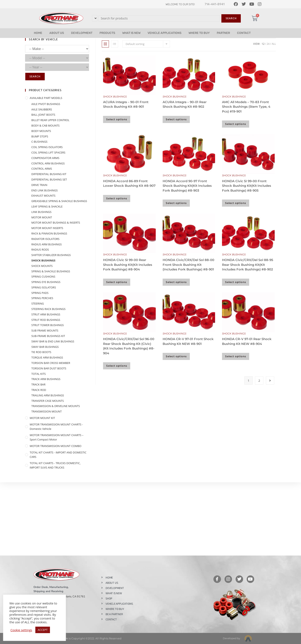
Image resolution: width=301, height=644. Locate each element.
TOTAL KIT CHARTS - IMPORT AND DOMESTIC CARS (58, 455)
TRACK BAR (38, 384)
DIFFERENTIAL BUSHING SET (49, 179)
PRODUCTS (107, 33)
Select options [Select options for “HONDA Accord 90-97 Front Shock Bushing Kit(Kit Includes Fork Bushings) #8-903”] (176, 203)
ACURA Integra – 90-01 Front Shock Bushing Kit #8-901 (126, 104)
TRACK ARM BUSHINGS (46, 379)
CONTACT (244, 33)
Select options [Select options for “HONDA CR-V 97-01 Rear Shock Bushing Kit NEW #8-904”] (236, 356)
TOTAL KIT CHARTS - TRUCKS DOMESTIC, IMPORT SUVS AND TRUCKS (55, 465)
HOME (38, 33)
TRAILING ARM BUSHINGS (48, 395)
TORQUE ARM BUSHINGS (47, 357)
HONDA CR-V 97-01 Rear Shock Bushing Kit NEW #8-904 (247, 341)
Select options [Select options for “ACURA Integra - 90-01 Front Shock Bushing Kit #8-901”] (117, 119)
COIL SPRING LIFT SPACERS (48, 152)
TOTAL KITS (39, 374)
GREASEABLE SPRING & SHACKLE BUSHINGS (59, 201)
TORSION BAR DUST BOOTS (49, 368)
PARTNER (223, 33)
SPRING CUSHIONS (43, 277)
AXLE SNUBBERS (42, 109)
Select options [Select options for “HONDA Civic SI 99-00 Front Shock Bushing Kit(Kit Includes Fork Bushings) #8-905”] (236, 203)
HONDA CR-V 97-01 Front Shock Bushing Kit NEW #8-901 (188, 341)
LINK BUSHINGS (41, 212)
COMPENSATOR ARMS (45, 158)
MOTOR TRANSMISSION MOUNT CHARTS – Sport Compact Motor (57, 437)
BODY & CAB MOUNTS (45, 125)
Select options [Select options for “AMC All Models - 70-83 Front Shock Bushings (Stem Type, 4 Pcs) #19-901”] (236, 124)
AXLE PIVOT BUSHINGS (46, 104)
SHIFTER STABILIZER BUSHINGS (51, 255)
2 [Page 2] (259, 380)
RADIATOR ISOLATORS (45, 239)
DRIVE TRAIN (39, 185)
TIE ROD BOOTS (41, 352)
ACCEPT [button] (43, 630)
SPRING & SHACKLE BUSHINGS (51, 271)
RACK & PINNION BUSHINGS (49, 233)
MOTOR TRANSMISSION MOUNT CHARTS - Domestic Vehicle (56, 427)
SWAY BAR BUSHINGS (45, 347)
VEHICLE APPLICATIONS (165, 33)
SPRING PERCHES (42, 298)
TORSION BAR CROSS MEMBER (51, 363)
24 (268, 44)
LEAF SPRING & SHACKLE (47, 206)
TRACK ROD (39, 390)
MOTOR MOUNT (42, 217)
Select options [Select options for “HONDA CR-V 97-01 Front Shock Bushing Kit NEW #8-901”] (176, 356)
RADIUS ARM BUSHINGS (47, 244)
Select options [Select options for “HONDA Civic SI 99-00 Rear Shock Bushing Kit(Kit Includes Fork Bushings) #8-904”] (117, 282)
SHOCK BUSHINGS (115, 97)
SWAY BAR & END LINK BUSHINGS (53, 341)
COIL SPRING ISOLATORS (47, 147)
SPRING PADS (40, 293)
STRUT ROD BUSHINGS (46, 320)
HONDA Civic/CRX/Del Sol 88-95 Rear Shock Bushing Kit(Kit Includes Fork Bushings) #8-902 (248, 265)
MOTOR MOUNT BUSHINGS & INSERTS (56, 223)
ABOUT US (57, 33)
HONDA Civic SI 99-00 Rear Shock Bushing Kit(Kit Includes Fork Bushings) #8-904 (128, 265)
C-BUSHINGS (39, 142)
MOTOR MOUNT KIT (42, 418)
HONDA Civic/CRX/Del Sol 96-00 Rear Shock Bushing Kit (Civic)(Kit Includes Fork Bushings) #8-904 (129, 346)
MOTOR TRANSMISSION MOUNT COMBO (55, 446)
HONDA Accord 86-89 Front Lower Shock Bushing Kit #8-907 (129, 183)
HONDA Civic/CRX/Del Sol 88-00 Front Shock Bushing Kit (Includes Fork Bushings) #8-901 (188, 265)
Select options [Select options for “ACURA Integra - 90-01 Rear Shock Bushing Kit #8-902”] (176, 119)
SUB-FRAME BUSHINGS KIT (48, 336)
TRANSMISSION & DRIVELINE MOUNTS (56, 406)
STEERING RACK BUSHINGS (48, 309)
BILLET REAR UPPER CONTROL (50, 120)
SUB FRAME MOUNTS (45, 330)
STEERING (38, 303)
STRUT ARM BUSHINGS (46, 314)
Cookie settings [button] (21, 630)
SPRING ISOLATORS (44, 287)
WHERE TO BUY (199, 33)
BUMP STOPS (40, 136)
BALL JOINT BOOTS (43, 115)
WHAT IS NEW (131, 33)
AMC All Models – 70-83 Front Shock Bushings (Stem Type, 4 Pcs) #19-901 (246, 107)
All (274, 44)
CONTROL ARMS (42, 169)
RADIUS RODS (40, 250)
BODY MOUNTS (41, 131)
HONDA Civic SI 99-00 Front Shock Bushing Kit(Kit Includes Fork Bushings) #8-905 (247, 186)
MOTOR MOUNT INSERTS (47, 228)
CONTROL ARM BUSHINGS (48, 163)
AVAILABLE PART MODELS (46, 98)
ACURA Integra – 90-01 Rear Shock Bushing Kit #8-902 (185, 104)
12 (263, 44)
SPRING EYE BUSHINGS (46, 282)
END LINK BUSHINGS (45, 190)
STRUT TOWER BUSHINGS (48, 325)
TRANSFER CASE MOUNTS (48, 401)
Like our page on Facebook (161, 567)
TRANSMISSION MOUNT (47, 411)
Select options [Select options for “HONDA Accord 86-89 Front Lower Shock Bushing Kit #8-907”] (117, 198)
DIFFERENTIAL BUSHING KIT (49, 174)
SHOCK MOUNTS (42, 266)
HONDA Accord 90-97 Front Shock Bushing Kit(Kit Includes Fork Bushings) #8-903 (187, 186)
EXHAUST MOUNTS (43, 196)
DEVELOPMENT (82, 33)
